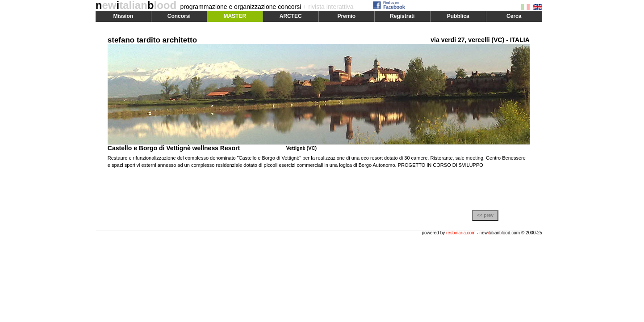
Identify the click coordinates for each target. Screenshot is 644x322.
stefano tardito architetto (152, 40)
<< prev (485, 215)
